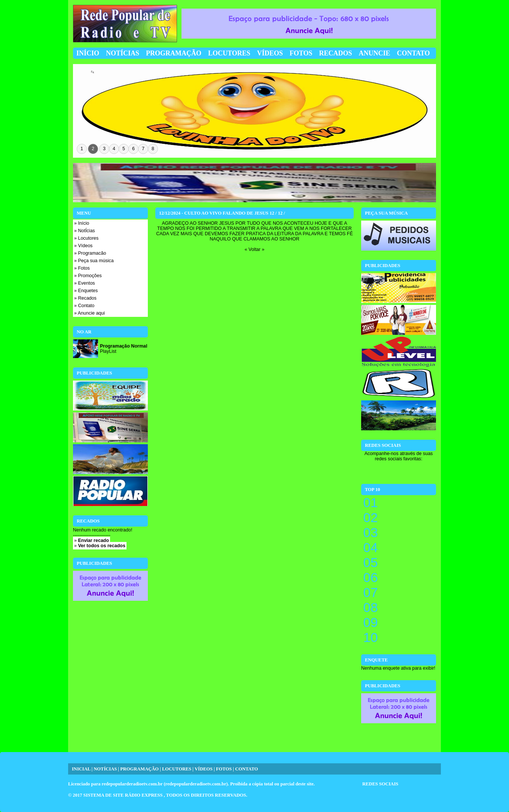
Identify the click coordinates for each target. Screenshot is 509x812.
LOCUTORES (177, 769)
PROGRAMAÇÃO (139, 769)
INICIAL (81, 769)
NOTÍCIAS (105, 769)
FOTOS (224, 769)
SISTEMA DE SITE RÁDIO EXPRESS (124, 795)
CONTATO (246, 769)
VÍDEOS (204, 769)
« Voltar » (255, 249)
